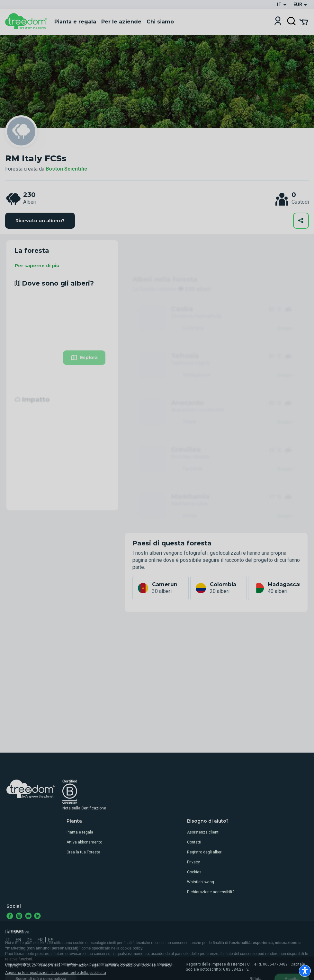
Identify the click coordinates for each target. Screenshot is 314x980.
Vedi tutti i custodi (216, 662)
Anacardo (187, 374)
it (8, 940)
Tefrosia (185, 327)
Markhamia (190, 468)
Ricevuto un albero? (40, 221)
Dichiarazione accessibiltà (211, 892)
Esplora (84, 358)
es (51, 940)
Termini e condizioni (121, 965)
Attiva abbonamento (84, 842)
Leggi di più (29, 470)
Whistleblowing (201, 882)
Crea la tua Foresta (83, 852)
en (18, 940)
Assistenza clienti (203, 832)
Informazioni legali (84, 965)
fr (40, 940)
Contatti (194, 842)
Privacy (193, 862)
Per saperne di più (37, 266)
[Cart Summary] (304, 22)
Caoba (182, 280)
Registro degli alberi (205, 852)
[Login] (278, 22)
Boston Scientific (66, 169)
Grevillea (186, 421)
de (29, 940)
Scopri (285, 300)
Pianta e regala (80, 832)
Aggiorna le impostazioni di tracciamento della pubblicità (56, 973)
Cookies (194, 872)
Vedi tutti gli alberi (216, 513)
